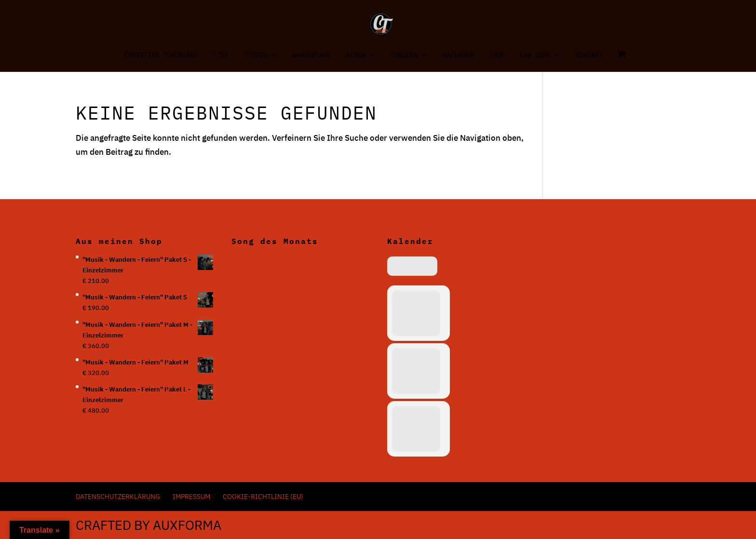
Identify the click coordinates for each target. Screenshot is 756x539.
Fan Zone (535, 55)
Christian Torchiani (161, 55)
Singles (404, 55)
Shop (497, 55)
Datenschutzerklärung (118, 497)
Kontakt (589, 55)
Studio (256, 55)
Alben (356, 55)
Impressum (191, 497)
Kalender (458, 55)
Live (221, 55)
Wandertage (311, 55)
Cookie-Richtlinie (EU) (263, 497)
